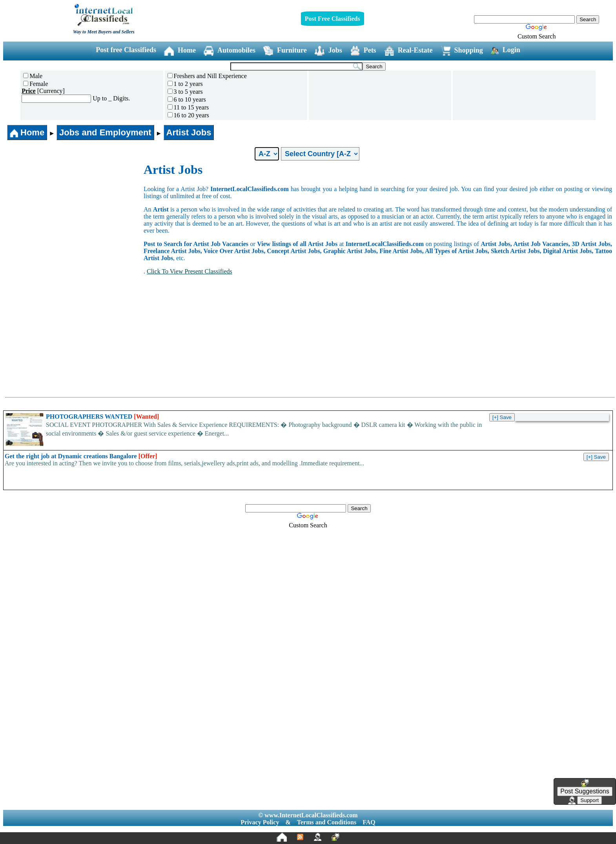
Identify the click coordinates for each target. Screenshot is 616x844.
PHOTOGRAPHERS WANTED (102, 417)
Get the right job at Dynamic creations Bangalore (81, 456)
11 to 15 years (188, 107)
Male (33, 76)
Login (506, 50)
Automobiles (230, 51)
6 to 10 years (187, 99)
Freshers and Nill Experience (207, 76)
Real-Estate (408, 51)
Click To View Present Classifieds (190, 271)
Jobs (328, 51)
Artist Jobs (189, 132)
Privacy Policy (260, 822)
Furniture (285, 51)
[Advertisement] (74, 221)
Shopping (462, 51)
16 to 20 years (188, 115)
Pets (363, 51)
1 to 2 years (185, 84)
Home (180, 51)
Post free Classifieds (126, 50)
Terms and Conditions (327, 822)
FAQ (369, 822)
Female (36, 84)
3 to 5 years (185, 92)
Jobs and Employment (105, 132)
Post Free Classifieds (333, 19)
